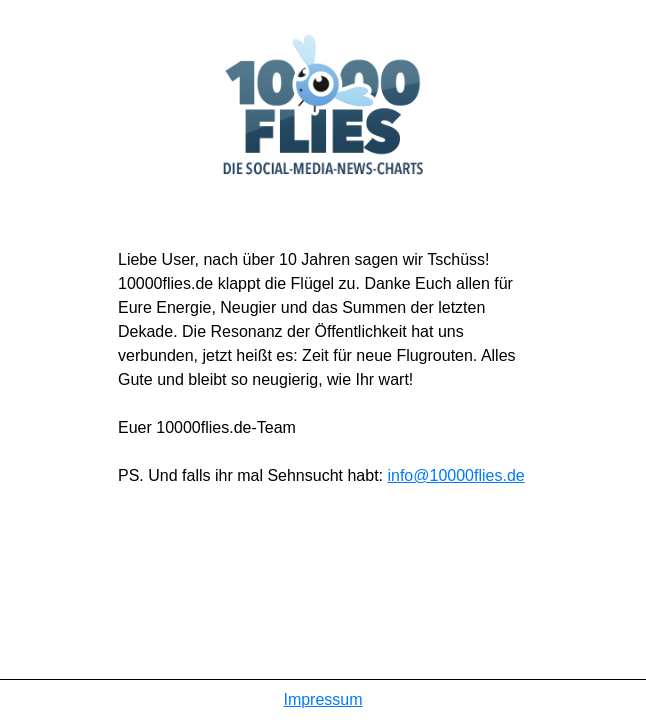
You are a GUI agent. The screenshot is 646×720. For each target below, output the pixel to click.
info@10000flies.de (455, 475)
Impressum (322, 699)
